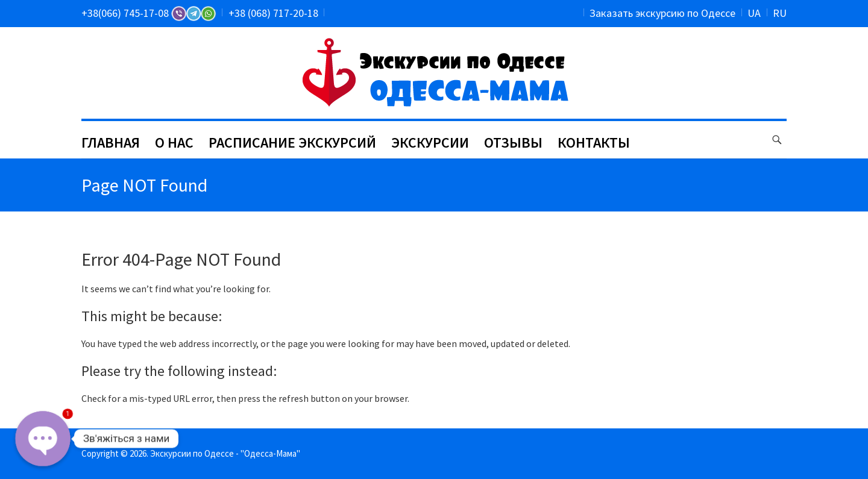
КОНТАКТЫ (594, 142)
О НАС (174, 142)
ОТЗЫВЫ (513, 142)
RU (780, 13)
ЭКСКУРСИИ (430, 142)
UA (754, 13)
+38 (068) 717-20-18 (273, 13)
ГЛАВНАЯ (111, 142)
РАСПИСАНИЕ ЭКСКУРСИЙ (292, 142)
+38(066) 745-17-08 (149, 13)
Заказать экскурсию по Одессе (662, 13)
